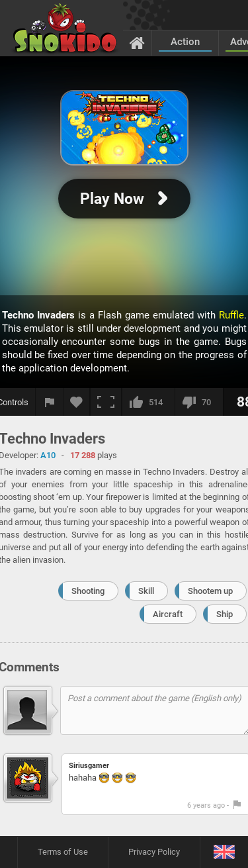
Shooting (88, 591)
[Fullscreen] (106, 402)
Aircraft (168, 614)
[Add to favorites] (77, 402)
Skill (146, 591)
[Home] (137, 42)
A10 (48, 455)
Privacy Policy (154, 852)
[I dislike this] (199, 402)
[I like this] (148, 402)
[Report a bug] (50, 402)
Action (185, 42)
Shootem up (210, 591)
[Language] (224, 852)
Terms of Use (63, 852)
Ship (225, 614)
